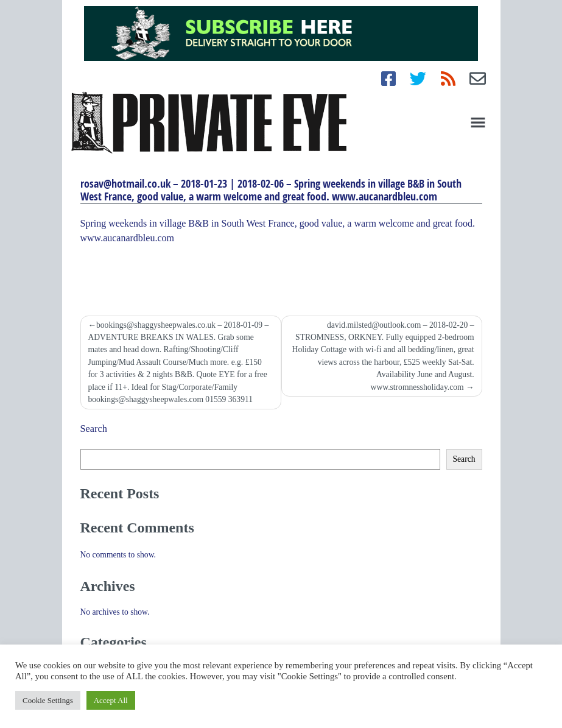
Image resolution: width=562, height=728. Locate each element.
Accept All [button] (111, 700)
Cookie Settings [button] (48, 700)
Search (94, 429)
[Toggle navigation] (478, 122)
